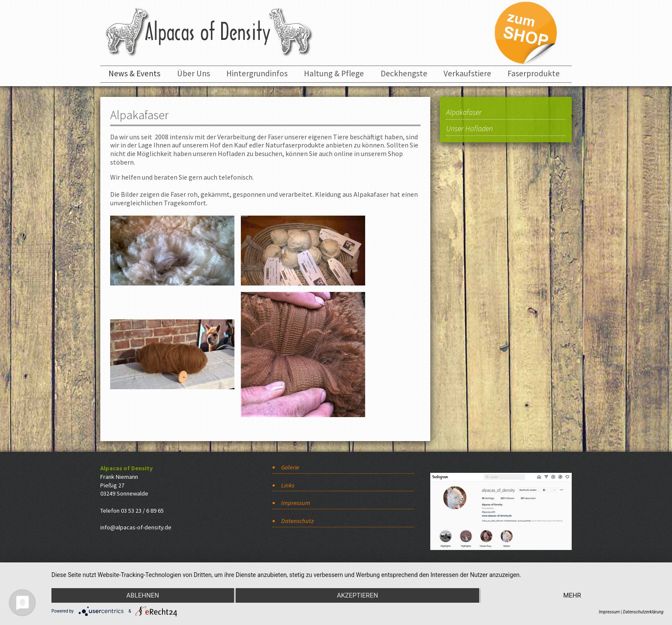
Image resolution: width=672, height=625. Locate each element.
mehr (572, 595)
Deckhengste (404, 73)
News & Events (134, 73)
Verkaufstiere (467, 73)
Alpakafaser (464, 113)
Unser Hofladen (469, 129)
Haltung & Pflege (334, 73)
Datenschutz (297, 521)
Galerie (290, 467)
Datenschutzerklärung (643, 612)
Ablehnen (143, 595)
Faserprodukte (534, 73)
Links (288, 485)
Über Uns (193, 73)
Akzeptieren (357, 595)
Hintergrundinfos (257, 73)
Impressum (296, 503)
